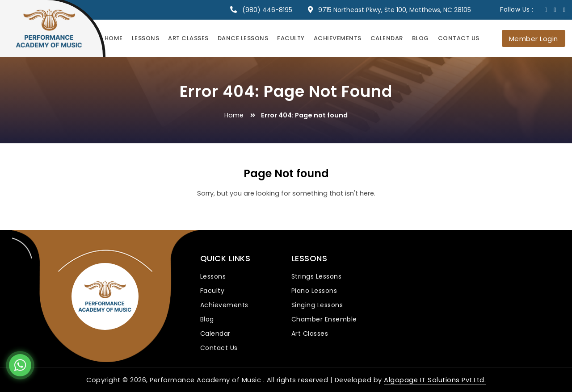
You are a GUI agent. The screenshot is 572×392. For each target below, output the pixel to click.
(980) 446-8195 (267, 10)
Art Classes (188, 38)
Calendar (387, 38)
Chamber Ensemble (324, 319)
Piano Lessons (314, 291)
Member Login (534, 39)
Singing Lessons (317, 305)
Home (114, 38)
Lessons (146, 38)
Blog (421, 38)
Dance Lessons (243, 38)
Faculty (291, 38)
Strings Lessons (317, 276)
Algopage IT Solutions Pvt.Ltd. (435, 380)
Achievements (338, 38)
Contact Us (459, 38)
